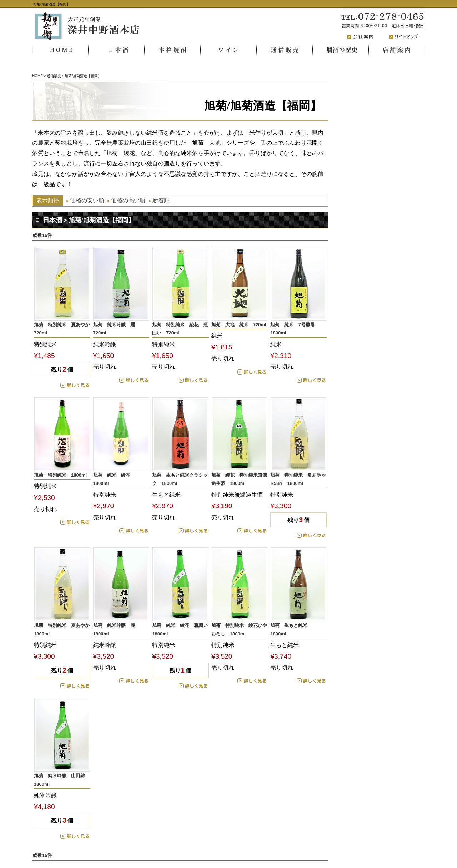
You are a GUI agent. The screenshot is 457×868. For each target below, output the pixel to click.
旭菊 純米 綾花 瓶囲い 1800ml (180, 629)
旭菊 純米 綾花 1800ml (114, 479)
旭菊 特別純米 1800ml (60, 475)
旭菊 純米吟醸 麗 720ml (116, 329)
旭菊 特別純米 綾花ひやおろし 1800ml (239, 629)
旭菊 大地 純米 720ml (239, 325)
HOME (37, 76)
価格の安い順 (87, 200)
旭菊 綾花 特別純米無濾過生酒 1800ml (239, 479)
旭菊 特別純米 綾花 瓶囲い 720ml (180, 329)
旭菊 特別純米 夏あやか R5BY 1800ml (298, 479)
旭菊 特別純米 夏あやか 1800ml (62, 629)
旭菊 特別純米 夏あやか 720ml (62, 329)
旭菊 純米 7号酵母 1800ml (295, 329)
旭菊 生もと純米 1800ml (291, 629)
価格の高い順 (128, 200)
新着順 (161, 200)
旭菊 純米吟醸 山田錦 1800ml (62, 780)
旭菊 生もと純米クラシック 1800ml (180, 479)
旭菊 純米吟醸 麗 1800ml (116, 629)
